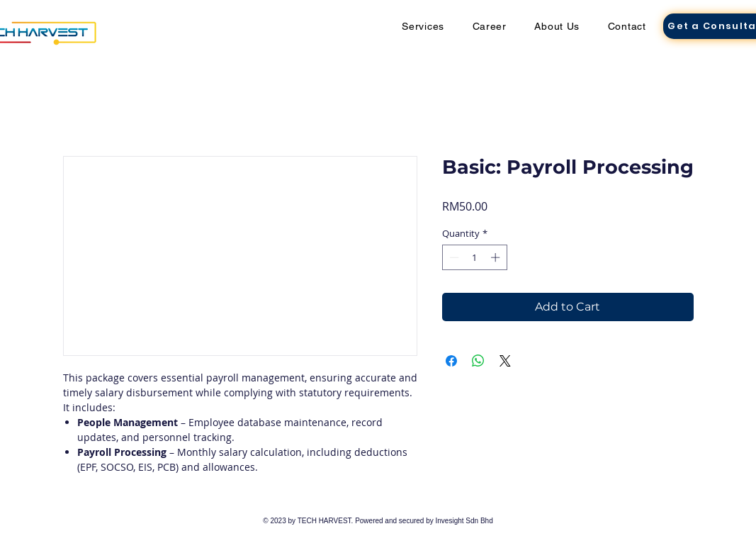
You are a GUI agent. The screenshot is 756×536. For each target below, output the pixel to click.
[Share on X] (505, 361)
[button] (423, 26)
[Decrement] (453, 257)
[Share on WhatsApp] (478, 361)
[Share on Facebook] (451, 361)
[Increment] (497, 257)
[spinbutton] (474, 257)
